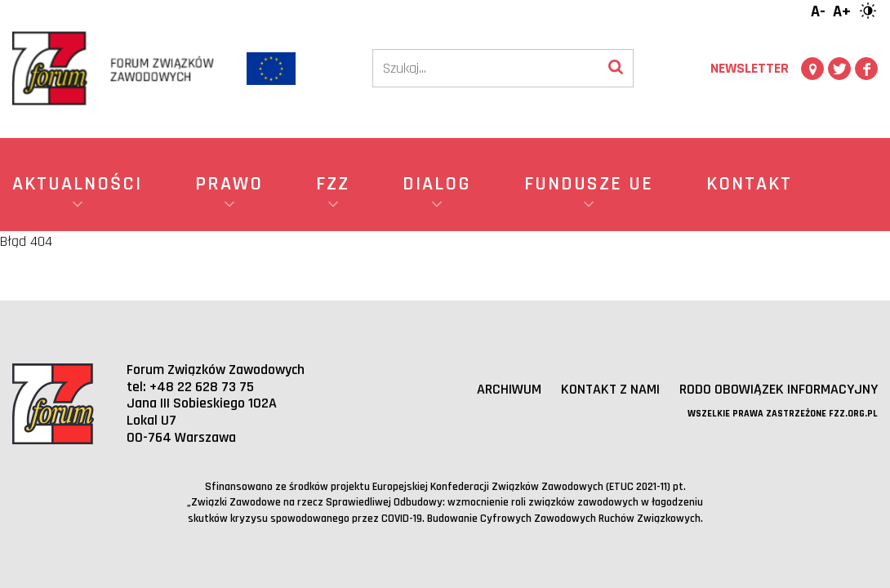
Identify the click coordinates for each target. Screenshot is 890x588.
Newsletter (750, 68)
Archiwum (509, 389)
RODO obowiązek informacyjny (779, 389)
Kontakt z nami (610, 389)
